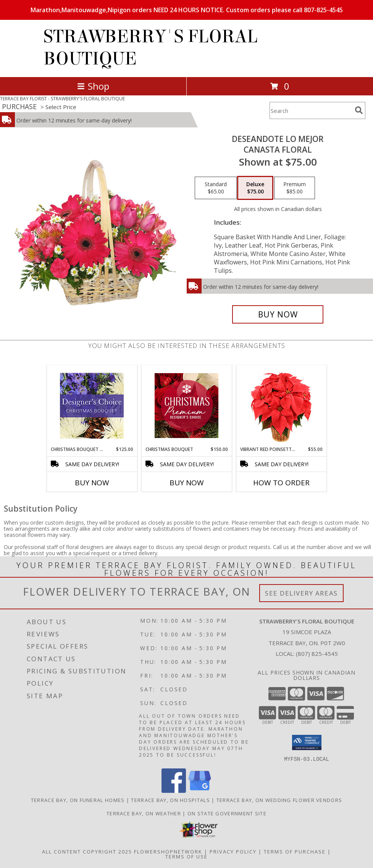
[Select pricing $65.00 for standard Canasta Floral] (216, 188)
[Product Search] (311, 110)
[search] (359, 110)
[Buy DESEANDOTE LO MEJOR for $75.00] (278, 314)
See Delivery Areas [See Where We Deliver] (301, 593)
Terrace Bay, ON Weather (144, 813)
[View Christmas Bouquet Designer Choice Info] (92, 406)
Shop (93, 86)
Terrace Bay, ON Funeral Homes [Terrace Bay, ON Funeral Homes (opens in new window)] (78, 800)
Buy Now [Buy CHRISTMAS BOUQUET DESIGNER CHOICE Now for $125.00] (92, 483)
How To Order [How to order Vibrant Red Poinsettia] (281, 483)
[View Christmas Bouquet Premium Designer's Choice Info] (186, 406)
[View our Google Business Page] (200, 790)
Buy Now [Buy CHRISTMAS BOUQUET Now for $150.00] (187, 483)
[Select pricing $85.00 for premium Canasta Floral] (295, 188)
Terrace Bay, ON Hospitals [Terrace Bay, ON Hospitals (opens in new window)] (170, 800)
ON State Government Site (227, 813)
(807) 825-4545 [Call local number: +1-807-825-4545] (317, 654)
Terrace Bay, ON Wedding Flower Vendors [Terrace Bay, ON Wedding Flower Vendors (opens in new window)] (279, 800)
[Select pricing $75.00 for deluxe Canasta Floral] (255, 188)
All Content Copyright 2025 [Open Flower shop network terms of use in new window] (87, 851)
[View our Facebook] (174, 790)
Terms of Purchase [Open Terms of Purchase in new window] (295, 851)
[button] (307, 742)
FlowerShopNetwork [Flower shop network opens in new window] (168, 851)
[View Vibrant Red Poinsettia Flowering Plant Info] (281, 406)
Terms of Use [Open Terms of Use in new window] (186, 856)
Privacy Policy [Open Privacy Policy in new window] (233, 851)
